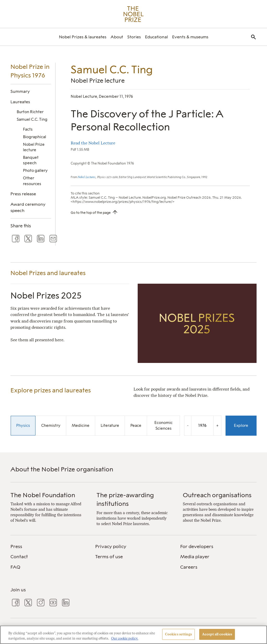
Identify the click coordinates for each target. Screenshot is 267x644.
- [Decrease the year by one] (188, 425)
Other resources (32, 181)
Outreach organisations (217, 495)
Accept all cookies (217, 634)
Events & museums (190, 37)
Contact (19, 557)
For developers (197, 546)
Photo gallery (35, 171)
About (117, 37)
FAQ (15, 567)
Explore (241, 426)
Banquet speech (31, 160)
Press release (23, 194)
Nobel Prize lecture (34, 147)
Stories (134, 37)
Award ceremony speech (28, 207)
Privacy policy (111, 546)
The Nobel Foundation (43, 495)
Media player (195, 557)
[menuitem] (83, 37)
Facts (28, 129)
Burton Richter (30, 112)
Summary (20, 91)
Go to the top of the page (91, 212)
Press (16, 546)
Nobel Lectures (87, 177)
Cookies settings (178, 634)
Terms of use (109, 557)
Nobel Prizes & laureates (83, 37)
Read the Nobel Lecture (93, 143)
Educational (156, 37)
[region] (133, 635)
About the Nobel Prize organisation (62, 469)
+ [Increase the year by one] (217, 425)
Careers (189, 567)
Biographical (35, 137)
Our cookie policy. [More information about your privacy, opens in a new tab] (125, 638)
